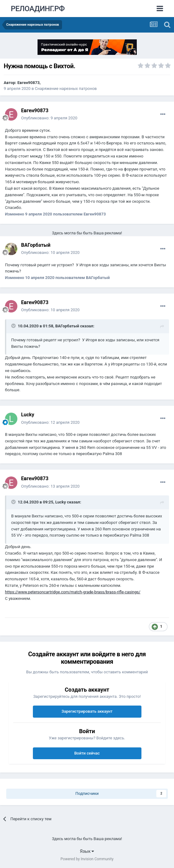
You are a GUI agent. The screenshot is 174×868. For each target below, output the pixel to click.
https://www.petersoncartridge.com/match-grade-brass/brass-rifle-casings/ (73, 592)
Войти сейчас (87, 753)
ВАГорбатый (36, 245)
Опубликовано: (49, 118)
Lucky (28, 415)
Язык (87, 851)
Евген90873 (29, 83)
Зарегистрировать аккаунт (87, 711)
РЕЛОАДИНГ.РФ (38, 9)
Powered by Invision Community (87, 859)
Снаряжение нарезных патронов (66, 89)
